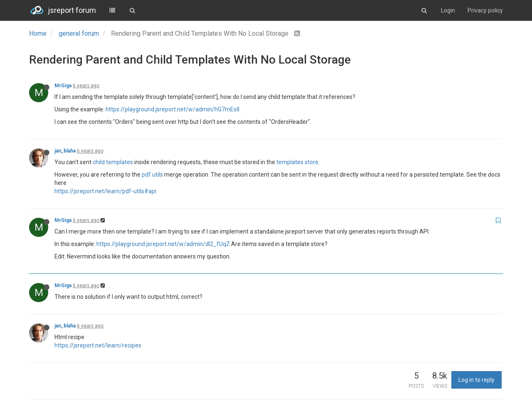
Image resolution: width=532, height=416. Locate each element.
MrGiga (63, 86)
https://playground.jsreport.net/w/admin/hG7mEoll (172, 109)
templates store (297, 162)
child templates (113, 162)
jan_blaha (65, 151)
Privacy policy (485, 10)
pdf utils (152, 175)
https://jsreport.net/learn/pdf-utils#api (105, 191)
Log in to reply (477, 380)
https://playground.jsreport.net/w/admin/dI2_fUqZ (163, 244)
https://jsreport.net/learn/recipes (98, 345)
